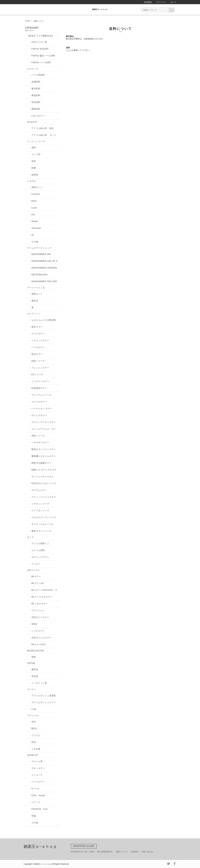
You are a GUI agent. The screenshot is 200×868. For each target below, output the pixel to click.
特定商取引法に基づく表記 (82, 852)
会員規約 (134, 852)
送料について (122, 852)
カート (173, 2)
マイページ (161, 2)
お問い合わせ (147, 852)
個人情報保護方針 (105, 852)
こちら (69, 50)
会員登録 (148, 2)
